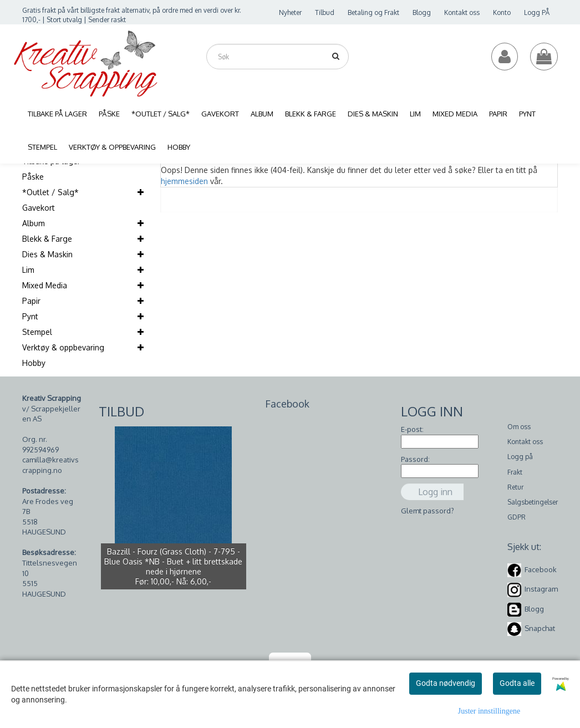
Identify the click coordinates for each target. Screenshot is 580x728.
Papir (31, 301)
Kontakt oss (462, 12)
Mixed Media (45, 285)
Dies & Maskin (47, 254)
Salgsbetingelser (533, 502)
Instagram (541, 589)
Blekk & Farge (47, 239)
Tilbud (325, 12)
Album (34, 223)
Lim (28, 270)
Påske (33, 177)
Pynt (30, 316)
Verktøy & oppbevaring (63, 347)
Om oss (519, 427)
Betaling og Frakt (373, 12)
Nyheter (290, 12)
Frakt (515, 472)
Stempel (37, 332)
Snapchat (540, 628)
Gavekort (39, 208)
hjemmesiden (184, 181)
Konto (502, 12)
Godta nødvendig (446, 683)
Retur (515, 487)
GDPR (517, 517)
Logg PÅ (537, 12)
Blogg (422, 12)
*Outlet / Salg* (50, 192)
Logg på (520, 457)
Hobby (34, 363)
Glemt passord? (428, 511)
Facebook (541, 569)
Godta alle (517, 683)
